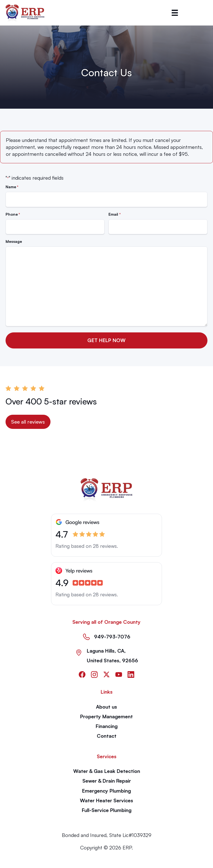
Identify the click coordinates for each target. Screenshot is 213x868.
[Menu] (175, 13)
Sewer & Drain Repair (107, 781)
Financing (107, 726)
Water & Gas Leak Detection (107, 771)
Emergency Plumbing (106, 791)
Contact (107, 736)
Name (12, 187)
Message (14, 241)
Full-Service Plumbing (107, 810)
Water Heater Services (106, 800)
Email (114, 214)
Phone (13, 214)
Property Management (106, 716)
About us (106, 707)
